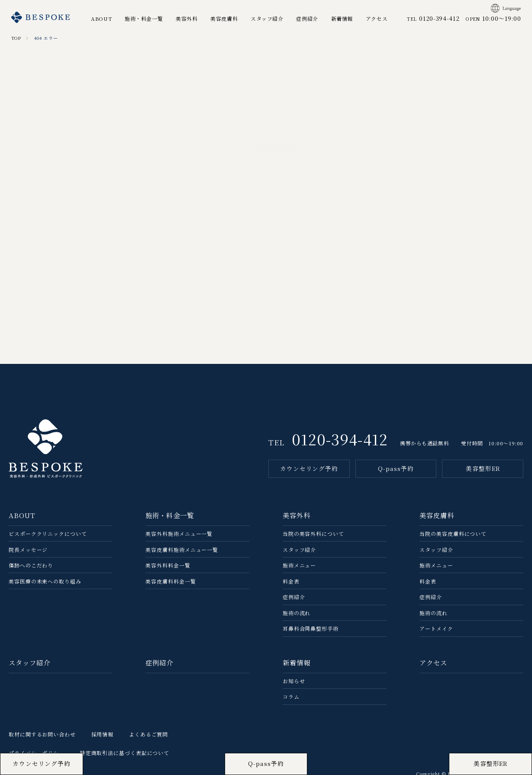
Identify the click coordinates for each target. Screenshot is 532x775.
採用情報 (103, 734)
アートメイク (436, 628)
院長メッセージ (28, 550)
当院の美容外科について (313, 533)
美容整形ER (483, 468)
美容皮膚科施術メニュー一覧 (182, 550)
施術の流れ (297, 613)
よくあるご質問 (148, 734)
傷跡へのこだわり (31, 565)
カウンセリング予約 (309, 468)
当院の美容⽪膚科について (453, 533)
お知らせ (294, 681)
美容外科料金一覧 (168, 565)
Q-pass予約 (396, 468)
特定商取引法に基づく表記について (125, 753)
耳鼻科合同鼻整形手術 (311, 628)
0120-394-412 (340, 439)
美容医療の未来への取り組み (45, 581)
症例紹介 (307, 18)
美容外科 (187, 18)
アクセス (377, 18)
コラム (291, 696)
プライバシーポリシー (37, 753)
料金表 (291, 581)
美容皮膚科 (224, 18)
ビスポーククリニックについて (48, 533)
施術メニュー (299, 565)
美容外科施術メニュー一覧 (179, 533)
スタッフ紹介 (267, 18)
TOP (16, 38)
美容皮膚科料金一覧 (171, 581)
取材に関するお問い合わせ (42, 734)
